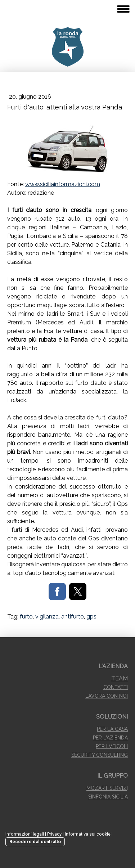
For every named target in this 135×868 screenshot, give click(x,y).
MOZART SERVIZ (107, 788)
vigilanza (47, 617)
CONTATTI (116, 687)
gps (91, 617)
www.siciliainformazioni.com (63, 184)
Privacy (54, 834)
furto (26, 617)
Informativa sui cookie (88, 834)
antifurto (73, 617)
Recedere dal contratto (35, 842)
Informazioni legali (25, 834)
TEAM (120, 678)
